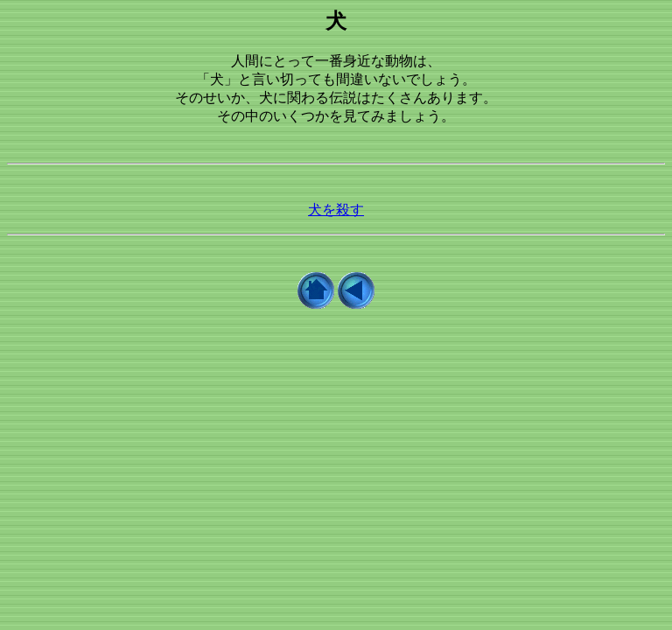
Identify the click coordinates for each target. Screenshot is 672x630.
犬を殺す (336, 210)
